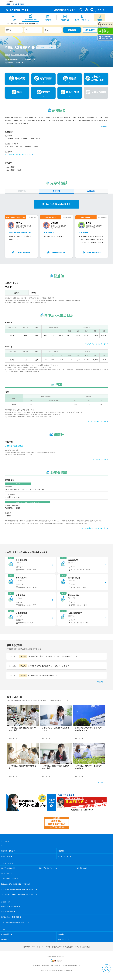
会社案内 (37, 966)
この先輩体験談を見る (23, 252)
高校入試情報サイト (18, 10)
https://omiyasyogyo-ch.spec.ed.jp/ (18, 154)
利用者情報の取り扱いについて (56, 956)
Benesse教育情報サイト (71, 966)
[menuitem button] (100, 17)
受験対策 (56, 191)
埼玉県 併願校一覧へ (100, 460)
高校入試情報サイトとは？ (65, 10)
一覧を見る (100, 682)
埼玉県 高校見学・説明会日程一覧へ (94, 528)
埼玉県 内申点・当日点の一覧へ (96, 344)
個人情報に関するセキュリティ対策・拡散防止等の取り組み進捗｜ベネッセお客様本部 (56, 947)
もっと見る (100, 782)
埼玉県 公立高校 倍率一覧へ (97, 422)
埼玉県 (9, 30)
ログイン (101, 10)
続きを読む (105, 126)
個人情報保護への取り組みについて (52, 966)
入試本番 (91, 191)
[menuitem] (13, 17)
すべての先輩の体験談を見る (58, 204)
